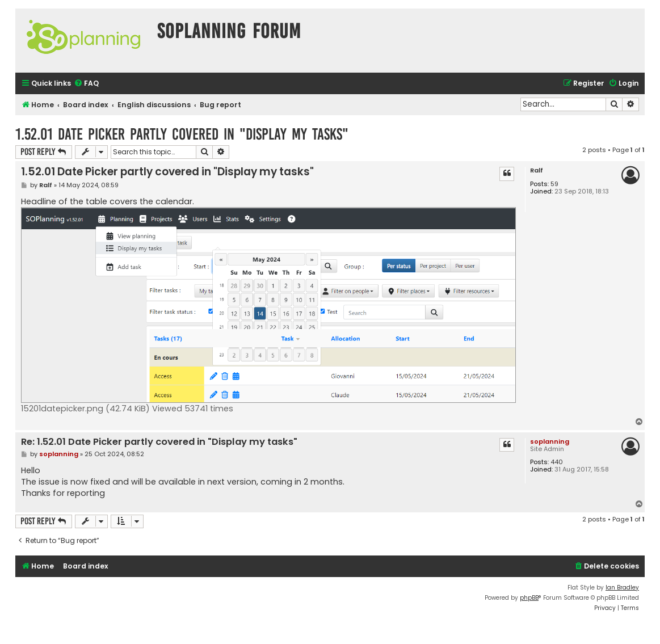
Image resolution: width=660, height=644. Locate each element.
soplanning (550, 441)
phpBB (529, 598)
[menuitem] (86, 84)
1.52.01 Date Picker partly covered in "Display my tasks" (182, 134)
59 (554, 184)
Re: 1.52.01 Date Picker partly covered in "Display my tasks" (159, 442)
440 (557, 462)
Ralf (537, 171)
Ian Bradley (622, 588)
